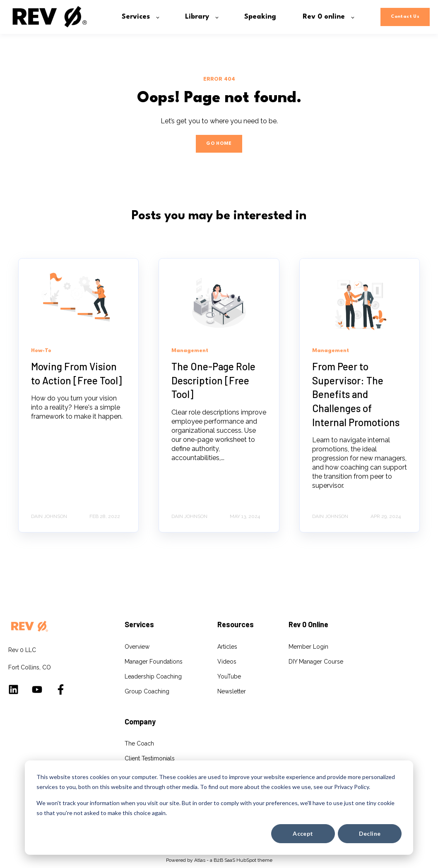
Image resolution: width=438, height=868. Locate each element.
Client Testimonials (150, 758)
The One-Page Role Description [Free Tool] (213, 380)
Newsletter (232, 691)
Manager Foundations (154, 662)
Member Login (308, 647)
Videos (227, 662)
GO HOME (219, 144)
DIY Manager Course (316, 662)
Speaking (137, 773)
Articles (227, 647)
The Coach (139, 743)
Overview (137, 647)
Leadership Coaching (153, 676)
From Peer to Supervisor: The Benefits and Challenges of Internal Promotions (356, 394)
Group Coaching (147, 691)
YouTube (229, 676)
